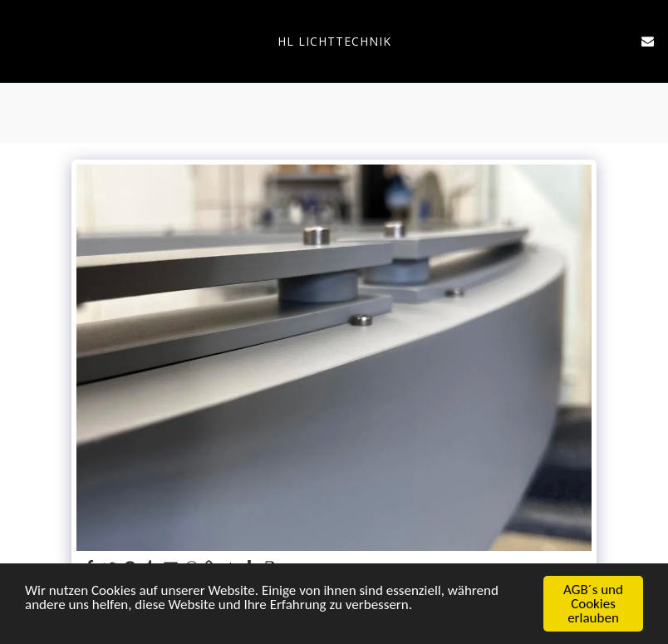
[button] (18, 40)
